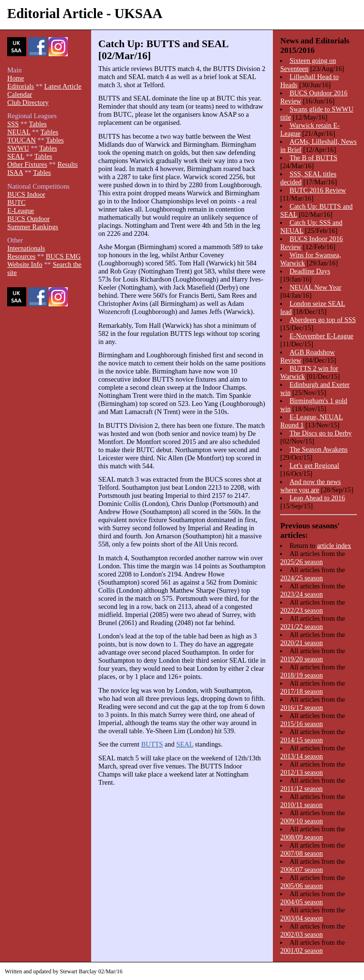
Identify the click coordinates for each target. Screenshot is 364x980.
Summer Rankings (33, 227)
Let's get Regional (314, 465)
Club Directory (28, 102)
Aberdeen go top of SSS (323, 320)
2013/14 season (301, 756)
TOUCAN (21, 140)
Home (16, 78)
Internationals (26, 248)
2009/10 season (301, 821)
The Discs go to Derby (321, 433)
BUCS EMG (63, 256)
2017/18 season (301, 691)
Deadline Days (310, 271)
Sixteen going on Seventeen (308, 65)
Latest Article (63, 86)
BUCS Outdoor (28, 219)
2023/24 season (301, 594)
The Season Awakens (319, 449)
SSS (13, 124)
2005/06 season (301, 886)
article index (334, 546)
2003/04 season (301, 918)
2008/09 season (301, 837)
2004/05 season (301, 902)
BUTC (16, 202)
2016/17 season (301, 707)
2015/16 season (301, 724)
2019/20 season (301, 659)
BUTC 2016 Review (318, 190)
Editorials (21, 86)
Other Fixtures (27, 164)
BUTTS (152, 744)
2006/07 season (301, 869)
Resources (21, 256)
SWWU (18, 148)
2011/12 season (301, 788)
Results (67, 164)
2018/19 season (301, 675)
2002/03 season (301, 934)
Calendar (20, 94)
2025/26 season (301, 562)
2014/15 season (301, 740)
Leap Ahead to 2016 (317, 498)
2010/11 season (301, 805)
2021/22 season (301, 626)
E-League (21, 211)
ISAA (15, 172)
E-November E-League (322, 336)
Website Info (25, 264)
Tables (38, 124)
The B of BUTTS (313, 158)
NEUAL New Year (316, 287)
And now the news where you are (310, 486)
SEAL (184, 744)
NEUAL (19, 132)
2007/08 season (301, 853)
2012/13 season (301, 772)
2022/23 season (301, 610)
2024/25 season (301, 578)
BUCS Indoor (26, 194)
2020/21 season (301, 643)
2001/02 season (301, 950)
